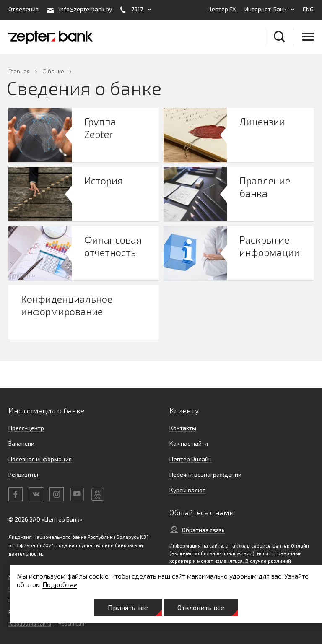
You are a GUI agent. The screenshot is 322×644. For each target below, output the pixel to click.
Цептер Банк (62, 519)
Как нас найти (189, 443)
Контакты (183, 428)
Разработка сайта (30, 623)
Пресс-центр (26, 428)
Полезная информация (40, 459)
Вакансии (21, 443)
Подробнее (60, 584)
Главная (19, 71)
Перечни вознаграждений (205, 474)
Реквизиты (23, 474)
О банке (53, 71)
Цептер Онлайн (191, 459)
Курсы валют (187, 490)
